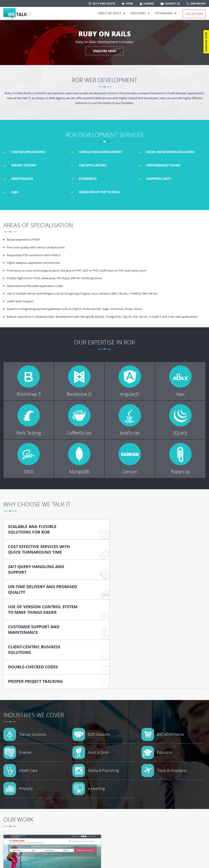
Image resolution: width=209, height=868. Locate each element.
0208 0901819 (196, 3)
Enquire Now (194, 14)
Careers (147, 3)
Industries (140, 13)
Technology (166, 13)
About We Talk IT (112, 13)
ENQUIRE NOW (105, 51)
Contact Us (170, 3)
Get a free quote (102, 3)
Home (127, 3)
